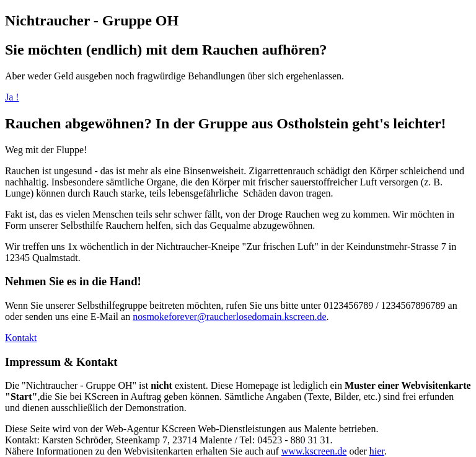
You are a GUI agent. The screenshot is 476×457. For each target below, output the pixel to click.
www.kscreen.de (314, 451)
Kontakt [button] (21, 338)
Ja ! (12, 97)
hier (377, 451)
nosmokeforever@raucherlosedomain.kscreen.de (229, 317)
